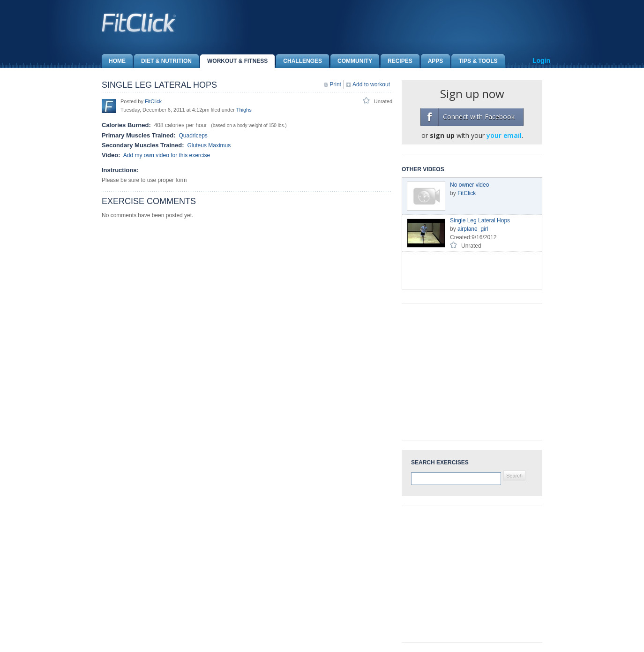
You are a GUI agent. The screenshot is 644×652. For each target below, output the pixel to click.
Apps (432, 61)
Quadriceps (193, 136)
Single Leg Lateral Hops (480, 220)
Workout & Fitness (234, 61)
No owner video (469, 185)
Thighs (244, 110)
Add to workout (371, 84)
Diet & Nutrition (163, 61)
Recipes (397, 61)
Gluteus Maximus (209, 145)
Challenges (299, 61)
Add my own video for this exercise (167, 155)
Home (114, 61)
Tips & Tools (474, 61)
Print (335, 84)
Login (541, 61)
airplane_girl (473, 229)
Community (351, 61)
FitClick (153, 101)
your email (504, 135)
